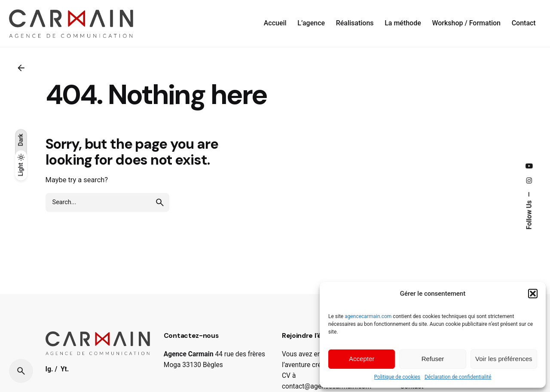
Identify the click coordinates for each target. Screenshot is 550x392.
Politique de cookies (397, 377)
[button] (533, 294)
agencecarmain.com (368, 316)
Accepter (362, 359)
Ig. (49, 369)
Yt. (65, 369)
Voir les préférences (504, 359)
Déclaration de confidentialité (458, 377)
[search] (160, 202)
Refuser (433, 359)
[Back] (21, 68)
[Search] (21, 371)
